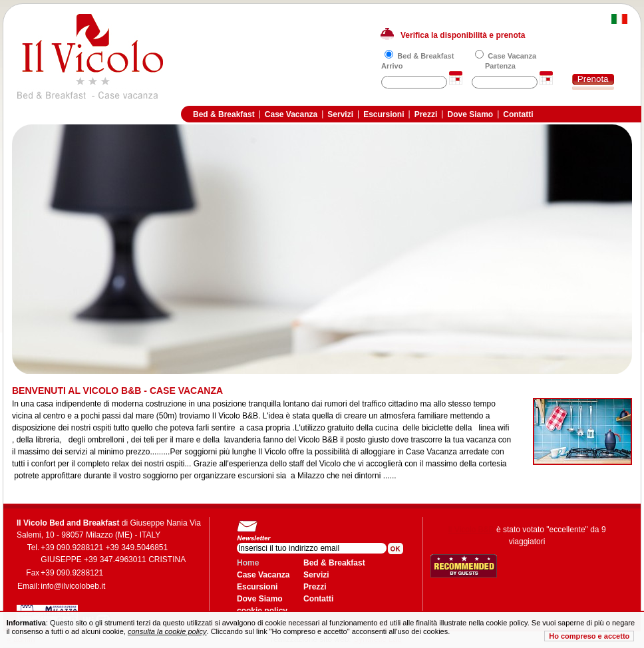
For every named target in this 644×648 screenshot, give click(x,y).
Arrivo (392, 66)
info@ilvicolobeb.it (73, 586)
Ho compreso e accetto (589, 636)
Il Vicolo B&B (471, 530)
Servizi (340, 114)
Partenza (500, 66)
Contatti (518, 114)
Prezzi (426, 114)
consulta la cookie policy (167, 631)
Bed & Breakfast (425, 56)
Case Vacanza (512, 56)
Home (248, 563)
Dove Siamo (470, 114)
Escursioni (384, 114)
